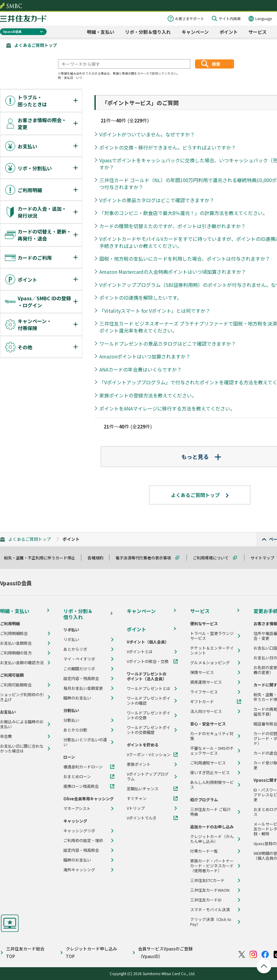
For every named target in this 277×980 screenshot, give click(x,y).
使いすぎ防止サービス (210, 773)
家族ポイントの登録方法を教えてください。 (148, 395)
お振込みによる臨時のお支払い (22, 724)
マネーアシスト (77, 809)
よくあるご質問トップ (36, 45)
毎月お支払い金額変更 (83, 688)
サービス (257, 32)
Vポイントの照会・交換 (148, 661)
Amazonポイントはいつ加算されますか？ (145, 356)
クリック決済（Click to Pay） (211, 922)
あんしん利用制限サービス (212, 785)
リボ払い (71, 640)
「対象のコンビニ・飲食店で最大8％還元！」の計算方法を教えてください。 (183, 213)
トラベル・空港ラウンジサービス (212, 636)
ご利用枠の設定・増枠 (83, 841)
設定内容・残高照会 (81, 679)
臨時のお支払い (77, 698)
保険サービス (202, 672)
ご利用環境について (213, 558)
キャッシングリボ (79, 831)
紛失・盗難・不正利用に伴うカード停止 (42, 558)
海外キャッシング (79, 870)
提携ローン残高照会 (81, 786)
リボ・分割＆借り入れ (148, 32)
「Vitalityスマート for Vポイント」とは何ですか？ (155, 311)
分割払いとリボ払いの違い (85, 742)
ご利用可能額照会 (16, 685)
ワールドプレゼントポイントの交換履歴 (149, 730)
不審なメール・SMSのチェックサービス (212, 751)
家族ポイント (139, 764)
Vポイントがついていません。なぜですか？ (147, 134)
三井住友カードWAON (210, 890)
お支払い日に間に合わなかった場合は (22, 749)
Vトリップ (136, 808)
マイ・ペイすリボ (79, 659)
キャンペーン (195, 32)
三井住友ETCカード (207, 880)
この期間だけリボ (79, 669)
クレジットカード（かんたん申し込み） (212, 839)
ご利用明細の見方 (16, 653)
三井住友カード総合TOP (25, 952)
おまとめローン (77, 777)
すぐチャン (137, 798)
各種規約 (98, 558)
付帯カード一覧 (204, 851)
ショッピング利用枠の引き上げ (22, 697)
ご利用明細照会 (14, 633)
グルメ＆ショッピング (210, 663)
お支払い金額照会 (16, 643)
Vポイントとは (140, 652)
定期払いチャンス (143, 789)
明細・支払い (101, 32)
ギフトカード (202, 702)
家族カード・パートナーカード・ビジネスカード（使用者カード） (212, 866)
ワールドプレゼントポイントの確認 (149, 701)
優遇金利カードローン (83, 767)
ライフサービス (204, 692)
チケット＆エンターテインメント (212, 650)
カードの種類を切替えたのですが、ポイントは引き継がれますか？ (172, 226)
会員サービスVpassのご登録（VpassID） (165, 952)
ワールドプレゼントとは (149, 689)
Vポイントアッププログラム (148, 777)
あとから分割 (75, 730)
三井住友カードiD (206, 900)
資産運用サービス (206, 682)
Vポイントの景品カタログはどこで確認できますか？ (157, 200)
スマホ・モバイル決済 (210, 910)
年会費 (6, 736)
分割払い (71, 720)
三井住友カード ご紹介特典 (210, 812)
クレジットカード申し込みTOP (91, 952)
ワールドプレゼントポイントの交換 (149, 715)
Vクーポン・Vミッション (149, 755)
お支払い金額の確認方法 (22, 663)
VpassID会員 (12, 32)
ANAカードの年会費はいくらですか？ (140, 369)
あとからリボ (75, 649)
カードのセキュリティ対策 (212, 736)
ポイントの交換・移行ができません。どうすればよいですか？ (168, 147)
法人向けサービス (206, 711)
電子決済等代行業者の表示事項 (146, 558)
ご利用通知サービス (208, 763)
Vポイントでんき (142, 818)
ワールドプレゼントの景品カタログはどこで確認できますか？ (168, 344)
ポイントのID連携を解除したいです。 (140, 298)
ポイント (229, 32)
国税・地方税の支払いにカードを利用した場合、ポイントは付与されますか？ (185, 259)
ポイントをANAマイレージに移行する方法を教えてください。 (167, 408)
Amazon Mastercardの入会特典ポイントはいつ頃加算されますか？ (173, 272)
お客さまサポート (190, 18)
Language (264, 18)
